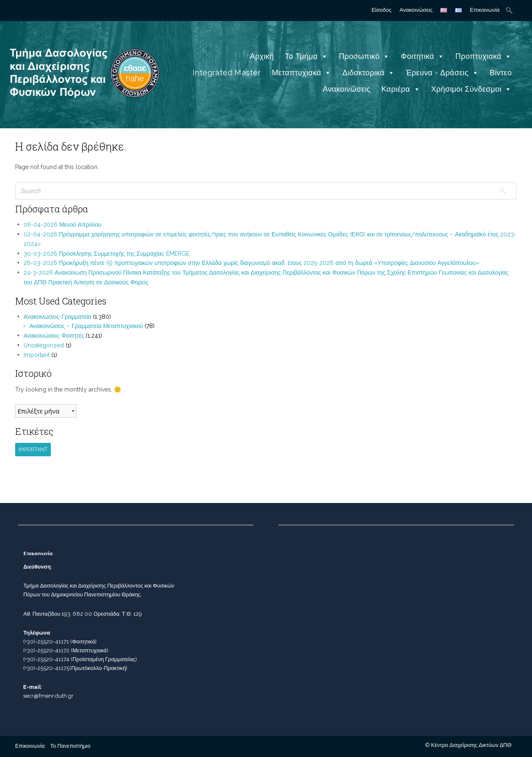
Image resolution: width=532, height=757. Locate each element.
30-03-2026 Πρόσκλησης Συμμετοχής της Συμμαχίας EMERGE (107, 254)
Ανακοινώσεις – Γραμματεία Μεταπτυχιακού (86, 326)
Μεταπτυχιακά (302, 73)
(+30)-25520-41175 (46, 668)
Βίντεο (501, 73)
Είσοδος (382, 10)
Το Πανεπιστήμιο (70, 746)
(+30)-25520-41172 (46, 650)
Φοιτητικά (423, 56)
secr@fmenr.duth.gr (48, 696)
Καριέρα (401, 89)
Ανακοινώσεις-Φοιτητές (54, 336)
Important (37, 355)
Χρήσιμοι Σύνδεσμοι (471, 89)
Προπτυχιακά (484, 56)
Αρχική (262, 56)
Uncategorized (44, 345)
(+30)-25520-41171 (46, 642)
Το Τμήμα (306, 56)
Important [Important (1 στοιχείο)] (33, 449)
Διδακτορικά (369, 73)
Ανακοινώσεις (416, 10)
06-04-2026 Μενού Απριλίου (62, 225)
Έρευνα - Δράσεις (442, 73)
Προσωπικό (364, 56)
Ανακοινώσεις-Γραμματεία (58, 317)
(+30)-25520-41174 (46, 659)
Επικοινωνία (485, 10)
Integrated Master (227, 73)
